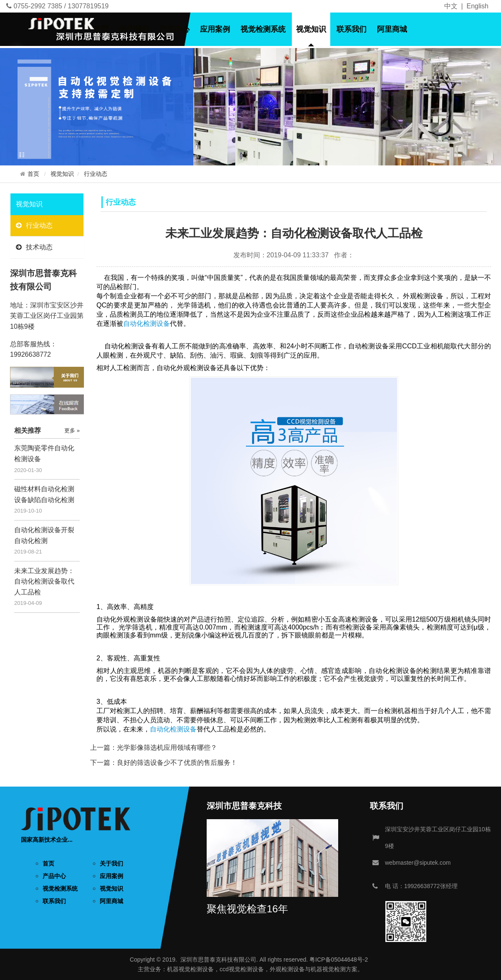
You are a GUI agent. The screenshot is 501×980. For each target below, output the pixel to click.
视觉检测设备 (196, 969)
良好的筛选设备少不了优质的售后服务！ (177, 763)
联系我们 (352, 29)
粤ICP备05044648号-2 (339, 960)
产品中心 (175, 29)
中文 (451, 6)
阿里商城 (392, 29)
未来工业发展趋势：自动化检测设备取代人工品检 (44, 581)
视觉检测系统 (263, 29)
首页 (101, 29)
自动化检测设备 (173, 729)
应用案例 (215, 29)
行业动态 (96, 174)
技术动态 (34, 247)
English (478, 6)
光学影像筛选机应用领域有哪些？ (167, 748)
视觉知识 (311, 29)
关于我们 (134, 29)
